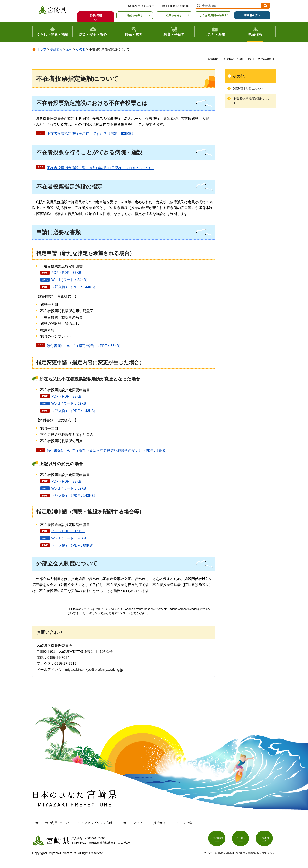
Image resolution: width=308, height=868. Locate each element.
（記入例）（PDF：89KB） (73, 545)
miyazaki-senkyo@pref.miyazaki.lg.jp (94, 670)
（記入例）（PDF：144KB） (74, 287)
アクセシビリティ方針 (97, 823)
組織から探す (174, 15)
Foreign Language (177, 6)
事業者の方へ (252, 15)
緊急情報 (96, 16)
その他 (81, 49)
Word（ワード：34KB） (70, 280)
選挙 (69, 49)
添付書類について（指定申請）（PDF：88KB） (85, 346)
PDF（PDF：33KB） (68, 396)
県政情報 (56, 49)
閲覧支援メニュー (143, 6)
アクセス (242, 840)
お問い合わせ (218, 840)
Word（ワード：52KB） (70, 403)
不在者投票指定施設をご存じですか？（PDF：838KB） (91, 134)
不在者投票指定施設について (252, 101)
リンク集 (186, 823)
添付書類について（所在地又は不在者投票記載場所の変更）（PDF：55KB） (108, 451)
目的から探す (135, 15)
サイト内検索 (198, 6)
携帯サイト (161, 823)
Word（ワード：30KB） (70, 538)
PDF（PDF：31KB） (68, 531)
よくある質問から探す (213, 15)
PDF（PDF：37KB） (68, 273)
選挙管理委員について (249, 89)
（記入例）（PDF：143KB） (74, 411)
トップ (42, 49)
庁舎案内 (266, 840)
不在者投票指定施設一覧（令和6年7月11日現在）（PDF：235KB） (100, 168)
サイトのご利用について (53, 823)
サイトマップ (133, 823)
